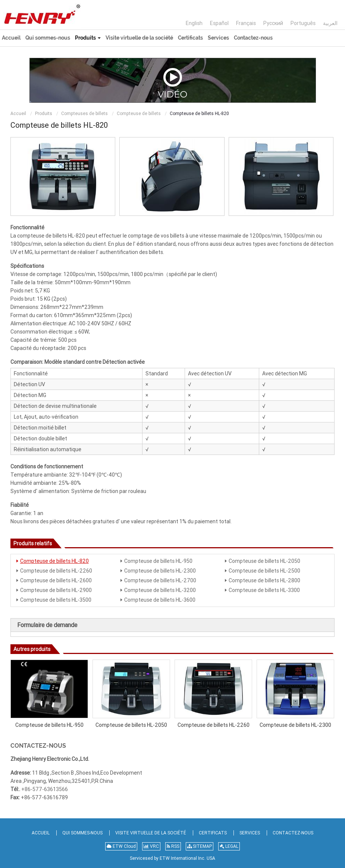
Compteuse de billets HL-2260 (56, 571)
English (194, 23)
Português (303, 23)
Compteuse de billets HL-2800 (264, 580)
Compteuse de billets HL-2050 (264, 561)
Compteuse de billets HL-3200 (160, 590)
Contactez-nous (253, 38)
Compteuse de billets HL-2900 (56, 590)
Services (218, 38)
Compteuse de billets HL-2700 (160, 580)
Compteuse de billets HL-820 (54, 561)
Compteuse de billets (139, 114)
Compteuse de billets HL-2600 (56, 580)
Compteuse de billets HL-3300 (264, 590)
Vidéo (173, 83)
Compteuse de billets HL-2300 (160, 571)
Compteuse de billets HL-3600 (160, 600)
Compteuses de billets (84, 114)
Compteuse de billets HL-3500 (56, 600)
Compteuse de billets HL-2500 (264, 571)
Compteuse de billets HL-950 (158, 561)
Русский (273, 23)
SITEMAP (200, 846)
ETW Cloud (121, 846)
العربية (330, 23)
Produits (44, 114)
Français (246, 23)
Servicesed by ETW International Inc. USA (172, 858)
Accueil (11, 38)
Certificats (190, 38)
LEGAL (229, 846)
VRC (151, 846)
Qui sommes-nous (48, 38)
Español (219, 23)
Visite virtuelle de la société (139, 38)
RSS (173, 846)
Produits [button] (88, 38)
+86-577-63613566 (45, 789)
